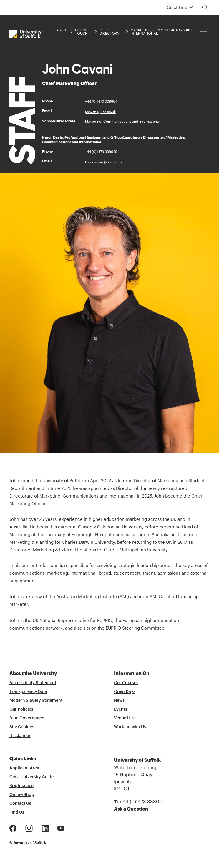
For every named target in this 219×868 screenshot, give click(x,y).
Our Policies (21, 709)
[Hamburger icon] (204, 34)
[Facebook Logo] (13, 828)
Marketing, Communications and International (162, 31)
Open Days (125, 692)
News (119, 701)
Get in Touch (81, 31)
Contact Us (20, 804)
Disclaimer (20, 736)
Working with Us (130, 727)
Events (121, 709)
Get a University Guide (31, 777)
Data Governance (27, 718)
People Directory (109, 31)
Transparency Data (28, 692)
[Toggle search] (205, 7)
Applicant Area (24, 768)
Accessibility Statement (33, 683)
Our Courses (126, 683)
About (62, 30)
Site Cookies (22, 727)
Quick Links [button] (177, 7)
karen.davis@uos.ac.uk (104, 162)
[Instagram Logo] (29, 828)
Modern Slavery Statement (36, 701)
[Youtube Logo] (61, 828)
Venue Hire (125, 718)
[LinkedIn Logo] (45, 828)
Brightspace (21, 786)
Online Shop (22, 795)
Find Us (17, 812)
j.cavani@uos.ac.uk (100, 112)
